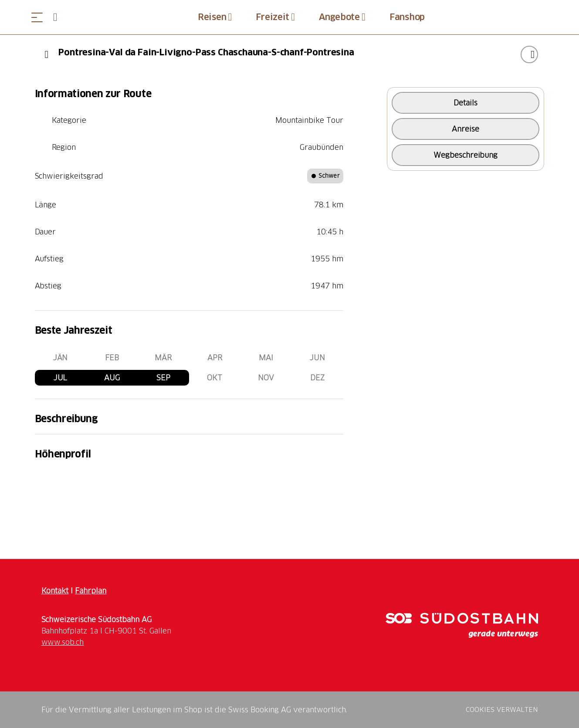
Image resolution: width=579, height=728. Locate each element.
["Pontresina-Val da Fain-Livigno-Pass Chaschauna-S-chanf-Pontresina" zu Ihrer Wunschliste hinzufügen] (529, 54)
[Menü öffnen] (37, 17)
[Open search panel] (59, 17)
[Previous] (47, 54)
